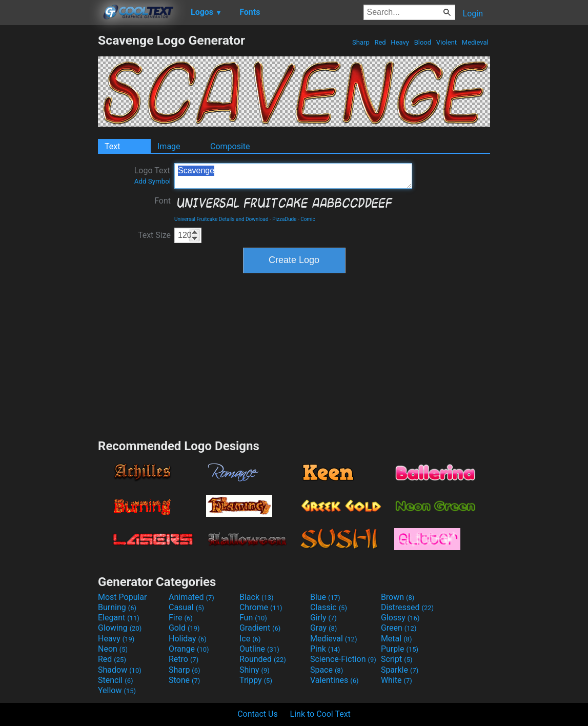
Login (473, 14)
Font (163, 201)
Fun (253, 618)
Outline (259, 649)
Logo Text (153, 175)
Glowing (120, 628)
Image (169, 146)
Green (399, 628)
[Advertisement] (49, 187)
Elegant (119, 618)
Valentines (334, 680)
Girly (323, 618)
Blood (422, 42)
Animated (191, 597)
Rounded (263, 659)
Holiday (188, 639)
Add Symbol (153, 181)
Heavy (400, 42)
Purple (400, 649)
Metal (397, 639)
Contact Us (258, 714)
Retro (184, 659)
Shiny (255, 670)
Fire (181, 618)
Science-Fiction (343, 659)
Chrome (261, 607)
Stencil (115, 680)
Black (257, 597)
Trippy (256, 680)
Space (327, 670)
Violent (447, 42)
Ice (250, 639)
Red (380, 42)
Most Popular (123, 597)
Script (397, 659)
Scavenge (293, 176)
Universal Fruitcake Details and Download (221, 219)
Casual (186, 607)
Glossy (400, 618)
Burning (117, 607)
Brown (398, 597)
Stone (184, 680)
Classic (329, 607)
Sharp (361, 42)
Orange (189, 649)
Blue (325, 597)
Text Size (154, 235)
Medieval (475, 42)
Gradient (260, 628)
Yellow (117, 690)
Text (112, 146)
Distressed (407, 607)
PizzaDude (284, 219)
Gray (323, 628)
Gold (184, 628)
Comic (308, 219)
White (397, 680)
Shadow (120, 670)
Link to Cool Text (320, 714)
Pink (325, 649)
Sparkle (400, 670)
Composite (230, 146)
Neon (113, 649)
